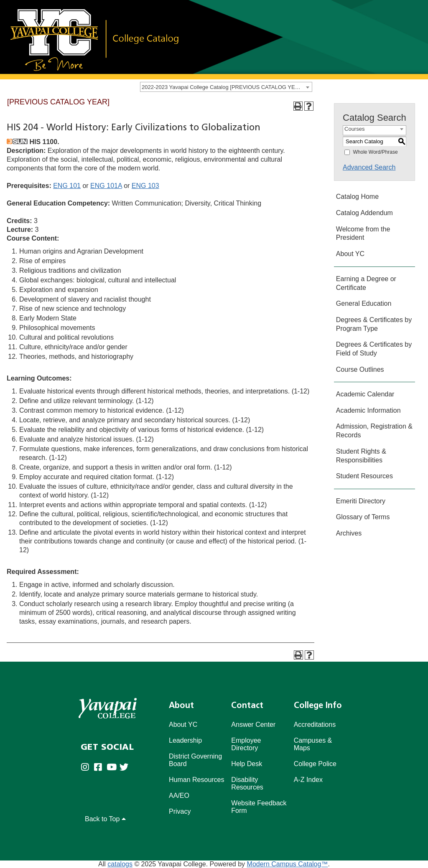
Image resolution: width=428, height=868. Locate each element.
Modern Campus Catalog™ (288, 864)
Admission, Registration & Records (374, 431)
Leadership (185, 740)
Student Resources (364, 476)
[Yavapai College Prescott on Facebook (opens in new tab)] (100, 767)
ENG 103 (145, 186)
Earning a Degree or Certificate (366, 283)
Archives (349, 533)
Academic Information (368, 410)
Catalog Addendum (364, 213)
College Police (315, 764)
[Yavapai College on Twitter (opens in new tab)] (126, 767)
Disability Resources (247, 783)
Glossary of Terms (363, 517)
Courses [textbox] (354, 129)
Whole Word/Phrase (375, 152)
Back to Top (105, 819)
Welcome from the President (363, 233)
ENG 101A (106, 186)
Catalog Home (357, 197)
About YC (350, 254)
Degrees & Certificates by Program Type (374, 324)
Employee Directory (246, 744)
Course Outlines (360, 369)
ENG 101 (67, 186)
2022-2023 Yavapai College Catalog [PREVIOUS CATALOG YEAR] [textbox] (223, 87)
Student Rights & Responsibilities (361, 456)
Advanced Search (369, 167)
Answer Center (253, 725)
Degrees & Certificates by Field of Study (374, 349)
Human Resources (197, 780)
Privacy (180, 811)
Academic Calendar (365, 394)
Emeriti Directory (361, 501)
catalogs (120, 864)
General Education (364, 303)
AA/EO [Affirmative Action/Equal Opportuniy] (179, 796)
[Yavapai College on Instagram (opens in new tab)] (87, 767)
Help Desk (247, 764)
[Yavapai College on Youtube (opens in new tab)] (113, 767)
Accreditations (315, 725)
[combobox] (226, 87)
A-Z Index (308, 780)
